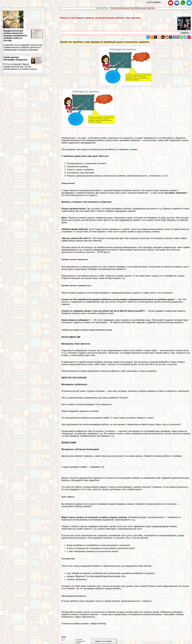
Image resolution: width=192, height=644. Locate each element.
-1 (62, 639)
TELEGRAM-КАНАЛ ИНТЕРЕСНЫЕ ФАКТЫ (133, 8)
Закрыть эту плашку (103, 641)
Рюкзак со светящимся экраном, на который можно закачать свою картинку (100, 18)
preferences (81, 384)
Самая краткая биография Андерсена (23, 63)
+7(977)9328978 (153, 2)
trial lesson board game (87, 449)
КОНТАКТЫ (102, 8)
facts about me (82, 344)
